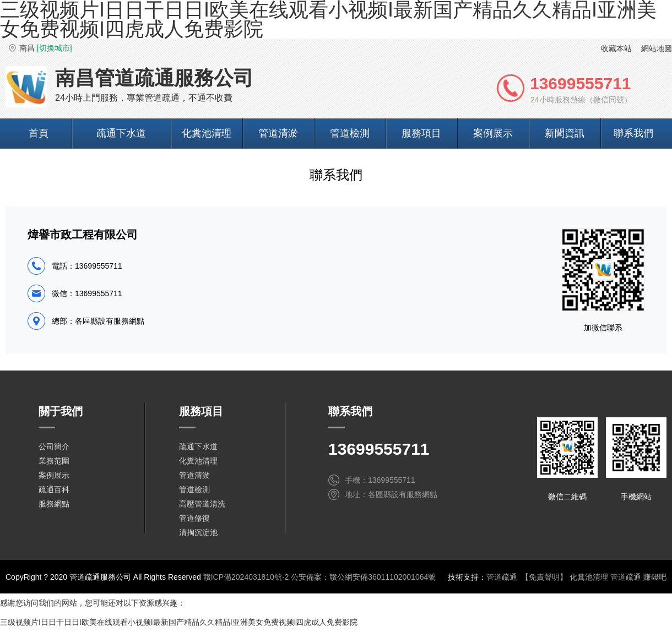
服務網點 (54, 504)
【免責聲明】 (544, 577)
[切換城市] (55, 48)
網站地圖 (657, 48)
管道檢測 (350, 133)
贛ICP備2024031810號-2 (246, 577)
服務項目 (421, 133)
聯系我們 (633, 133)
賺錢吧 (655, 577)
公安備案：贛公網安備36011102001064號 (363, 577)
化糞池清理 (207, 133)
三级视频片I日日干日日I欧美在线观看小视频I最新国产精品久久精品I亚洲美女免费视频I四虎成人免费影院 (179, 622)
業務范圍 (54, 461)
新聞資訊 (565, 133)
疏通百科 (54, 489)
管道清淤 (278, 133)
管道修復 (194, 518)
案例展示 (493, 133)
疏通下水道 (121, 133)
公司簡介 (54, 446)
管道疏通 (502, 577)
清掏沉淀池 (198, 532)
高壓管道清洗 (202, 504)
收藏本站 (616, 48)
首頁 (39, 133)
